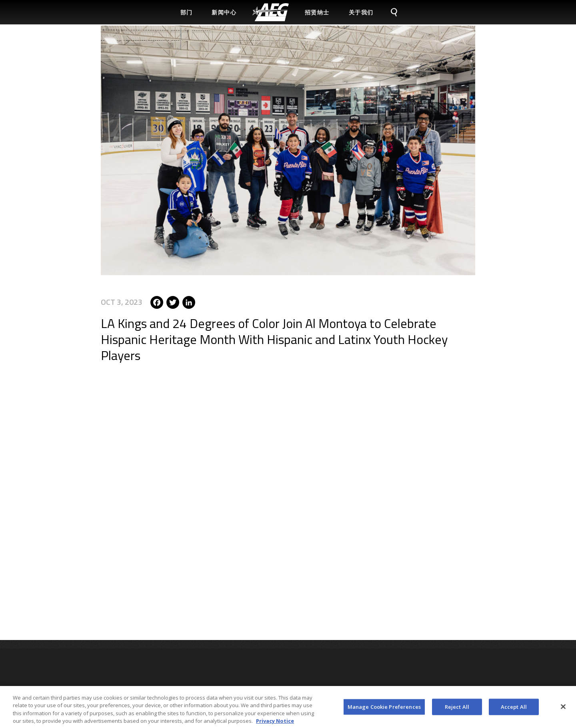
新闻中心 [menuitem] (224, 12)
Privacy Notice (275, 724)
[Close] (563, 709)
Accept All (514, 709)
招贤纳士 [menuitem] (317, 12)
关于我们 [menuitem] (361, 12)
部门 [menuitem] (187, 12)
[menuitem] (271, 12)
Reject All (457, 709)
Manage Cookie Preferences (384, 709)
